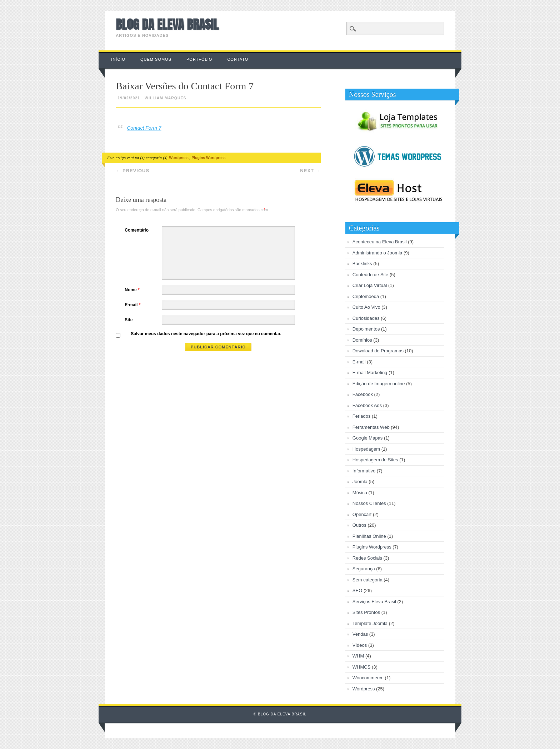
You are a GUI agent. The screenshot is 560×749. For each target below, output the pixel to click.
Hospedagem (366, 449)
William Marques (166, 98)
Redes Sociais (367, 558)
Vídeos (360, 645)
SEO (357, 591)
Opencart (362, 514)
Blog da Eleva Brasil (167, 24)
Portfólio (199, 59)
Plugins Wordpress (209, 158)
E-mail (133, 305)
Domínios (362, 340)
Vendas (360, 634)
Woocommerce (368, 678)
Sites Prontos (366, 612)
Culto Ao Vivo (366, 307)
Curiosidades (366, 318)
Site (129, 320)
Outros (359, 525)
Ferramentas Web (371, 427)
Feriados (362, 416)
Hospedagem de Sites (375, 460)
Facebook (363, 394)
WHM (358, 656)
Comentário (137, 230)
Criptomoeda (366, 296)
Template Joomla (370, 623)
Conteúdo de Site (370, 275)
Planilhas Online (369, 536)
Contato (238, 59)
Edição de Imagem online (379, 384)
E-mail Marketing (370, 373)
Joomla (360, 482)
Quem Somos (156, 59)
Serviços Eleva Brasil (374, 602)
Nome (133, 290)
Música (360, 493)
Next (310, 171)
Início (118, 59)
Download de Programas (378, 351)
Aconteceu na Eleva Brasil (380, 242)
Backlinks (362, 264)
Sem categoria (367, 580)
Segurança (364, 569)
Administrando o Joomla (377, 253)
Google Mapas (368, 438)
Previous (132, 171)
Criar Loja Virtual (370, 285)
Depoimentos (366, 329)
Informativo (364, 471)
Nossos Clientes (369, 503)
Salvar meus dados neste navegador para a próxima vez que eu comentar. (206, 334)
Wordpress (179, 158)
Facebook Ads (367, 405)
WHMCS (362, 667)
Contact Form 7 (144, 128)
